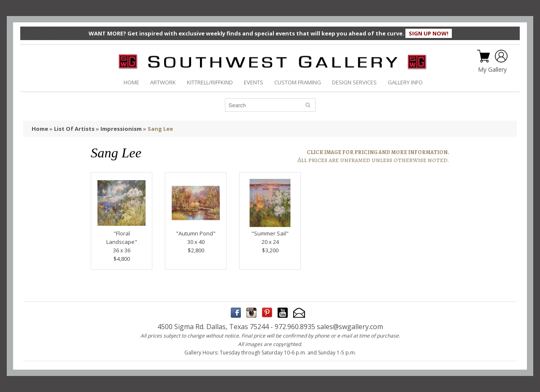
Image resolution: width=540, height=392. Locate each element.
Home (40, 129)
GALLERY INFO (405, 82)
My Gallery (492, 70)
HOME (131, 82)
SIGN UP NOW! (429, 33)
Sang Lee (160, 129)
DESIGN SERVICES (354, 82)
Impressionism (121, 129)
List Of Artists (74, 129)
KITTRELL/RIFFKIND (210, 82)
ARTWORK (163, 82)
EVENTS (254, 82)
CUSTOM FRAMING (298, 82)
